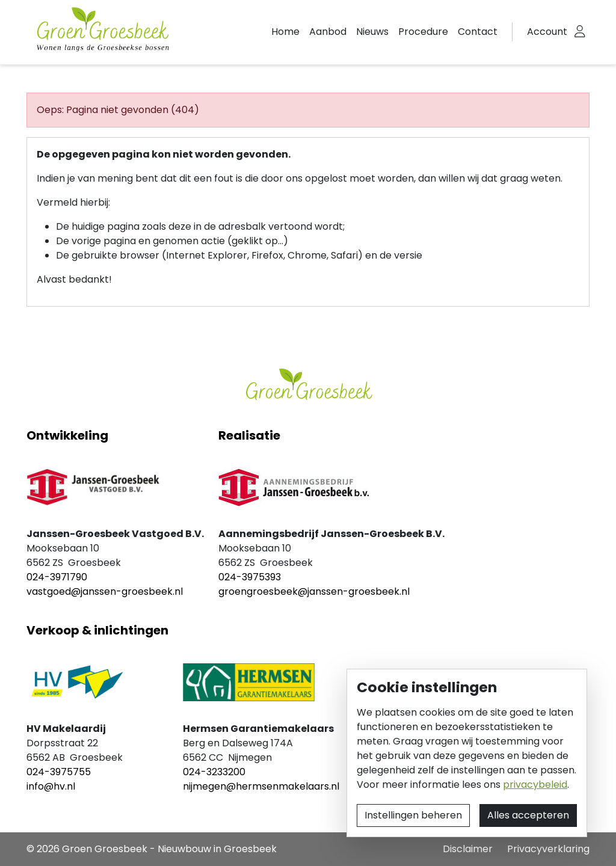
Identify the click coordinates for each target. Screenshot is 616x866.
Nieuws (372, 32)
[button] (556, 32)
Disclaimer (468, 849)
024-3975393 (250, 577)
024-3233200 (214, 772)
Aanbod (328, 32)
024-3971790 (57, 577)
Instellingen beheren (413, 815)
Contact (478, 32)
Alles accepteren (528, 815)
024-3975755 (59, 772)
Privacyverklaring (548, 849)
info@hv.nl (51, 786)
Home (285, 32)
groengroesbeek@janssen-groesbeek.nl (314, 591)
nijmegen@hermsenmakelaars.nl (261, 786)
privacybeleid (535, 785)
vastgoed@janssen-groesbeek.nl (105, 591)
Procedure (423, 32)
